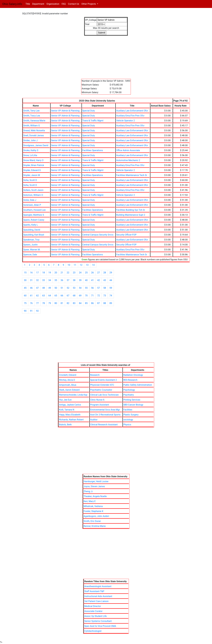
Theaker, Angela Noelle (95, 496)
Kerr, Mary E (90, 501)
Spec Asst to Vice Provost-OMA (100, 626)
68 (74, 296)
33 (44, 280)
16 (31, 273)
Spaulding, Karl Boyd (34, 235)
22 (68, 273)
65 (56, 296)
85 (86, 303)
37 (68, 280)
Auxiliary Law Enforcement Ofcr (132, 111)
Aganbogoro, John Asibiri (96, 516)
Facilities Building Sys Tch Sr (131, 210)
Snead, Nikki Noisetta (34, 131)
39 (80, 280)
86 (92, 303)
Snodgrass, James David (36, 145)
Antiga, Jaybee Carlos (70, 405)
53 (74, 288)
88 (105, 303)
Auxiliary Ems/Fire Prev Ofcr (130, 116)
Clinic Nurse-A (97, 400)
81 (62, 303)
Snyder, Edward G (32, 170)
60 (25, 296)
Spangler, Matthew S (34, 215)
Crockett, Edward (68, 375)
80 (56, 303)
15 (25, 273)
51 (62, 288)
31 (31, 280)
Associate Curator (93, 611)
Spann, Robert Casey (34, 220)
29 (111, 273)
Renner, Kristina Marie (95, 526)
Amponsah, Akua (68, 385)
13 (87, 265)
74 (111, 296)
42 (99, 280)
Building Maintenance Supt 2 (131, 215)
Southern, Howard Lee (34, 210)
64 (50, 296)
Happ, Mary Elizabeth (70, 415)
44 (111, 280)
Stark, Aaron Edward (69, 390)
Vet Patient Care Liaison (96, 601)
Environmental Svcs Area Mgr (105, 410)
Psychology (129, 390)
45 (25, 288)
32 (37, 280)
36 (62, 280)
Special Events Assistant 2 (103, 380)
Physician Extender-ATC (102, 385)
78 (44, 303)
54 (80, 288)
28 (105, 273)
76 (31, 303)
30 (25, 280)
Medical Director (93, 606)
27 (99, 273)
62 (37, 296)
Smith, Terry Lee (31, 111)
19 (50, 273)
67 (68, 296)
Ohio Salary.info (12, 4)
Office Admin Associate (128, 150)
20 (56, 273)
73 (105, 296)
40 (86, 280)
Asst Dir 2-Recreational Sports (105, 415)
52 (68, 288)
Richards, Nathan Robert (71, 420)
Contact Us (74, 4)
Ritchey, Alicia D (67, 380)
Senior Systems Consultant (98, 621)
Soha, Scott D (30, 180)
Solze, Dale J (30, 200)
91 (31, 311)
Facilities (128, 410)
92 (37, 311)
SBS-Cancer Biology (133, 405)
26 (92, 273)
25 (86, 273)
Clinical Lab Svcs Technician (104, 395)
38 (74, 280)
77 (37, 303)
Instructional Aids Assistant (98, 596)
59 (111, 288)
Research (95, 375)
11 (75, 265)
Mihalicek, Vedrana (93, 506)
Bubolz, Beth (65, 425)
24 (80, 273)
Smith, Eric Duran (92, 521)
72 (99, 296)
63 (44, 296)
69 (80, 296)
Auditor (94, 420)
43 (105, 280)
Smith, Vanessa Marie (34, 121)
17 (37, 273)
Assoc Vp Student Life (95, 616)
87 (99, 303)
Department (38, 4)
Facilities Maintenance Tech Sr (132, 175)
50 (56, 288)
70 (86, 296)
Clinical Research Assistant (104, 425)
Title (28, 4)
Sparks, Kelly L (31, 225)
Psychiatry (129, 395)
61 (31, 296)
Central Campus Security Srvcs (98, 235)
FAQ (64, 4)
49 (50, 288)
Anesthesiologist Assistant (98, 586)
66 (62, 296)
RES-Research (130, 380)
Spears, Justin (30, 245)
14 (93, 265)
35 (56, 280)
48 (44, 288)
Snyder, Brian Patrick (34, 165)
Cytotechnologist (93, 631)
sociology (128, 420)
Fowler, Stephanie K (93, 511)
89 (111, 303)
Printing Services (132, 400)
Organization (53, 4)
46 (31, 288)
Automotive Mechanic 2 (128, 160)
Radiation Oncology (133, 375)
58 (105, 288)
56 (92, 288)
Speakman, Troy (31, 240)
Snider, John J (30, 140)
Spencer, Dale (30, 255)
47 (37, 288)
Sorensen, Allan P (32, 205)
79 (50, 303)
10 (69, 265)
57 (99, 288)
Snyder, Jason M (32, 175)
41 (92, 280)
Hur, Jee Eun (65, 400)
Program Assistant (100, 405)
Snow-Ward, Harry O (33, 160)
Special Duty (89, 111)
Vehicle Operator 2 (125, 121)
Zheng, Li (88, 491)
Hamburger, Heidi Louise (96, 481)
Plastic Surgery (131, 415)
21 (62, 273)
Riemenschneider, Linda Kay (73, 395)
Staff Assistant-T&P (94, 591)
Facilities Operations (93, 150)
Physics (127, 425)
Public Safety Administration (138, 385)
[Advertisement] (106, 56)
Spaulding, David (32, 230)
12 (81, 265)
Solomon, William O (33, 195)
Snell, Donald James (34, 135)
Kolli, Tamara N (67, 410)
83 (74, 303)
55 (86, 288)
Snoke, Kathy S (31, 150)
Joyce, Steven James (94, 486)
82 (68, 303)
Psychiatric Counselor (101, 390)
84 (80, 303)
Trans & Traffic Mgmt (93, 121)
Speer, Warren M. (32, 250)
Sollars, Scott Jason (33, 190)
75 (25, 303)
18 (44, 273)
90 (25, 311)
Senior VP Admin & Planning (65, 111)
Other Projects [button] (89, 4)
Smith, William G (32, 126)
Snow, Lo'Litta (30, 155)
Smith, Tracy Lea (32, 116)
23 (74, 273)
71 (92, 296)
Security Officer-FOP (126, 235)
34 (50, 280)
